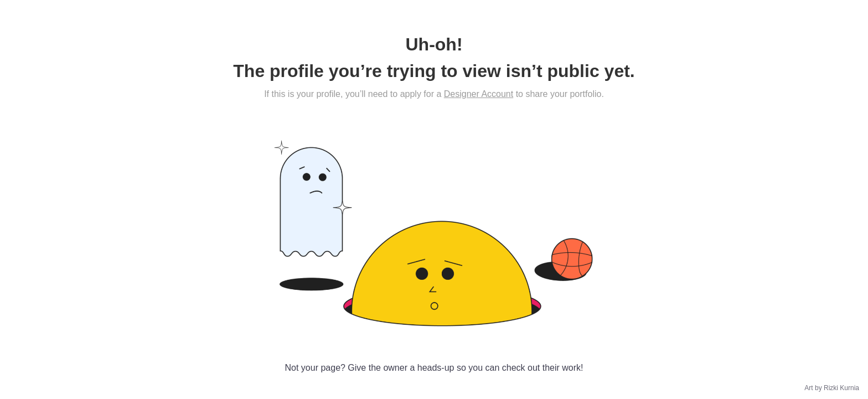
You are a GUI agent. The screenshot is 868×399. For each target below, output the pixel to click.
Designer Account (479, 94)
